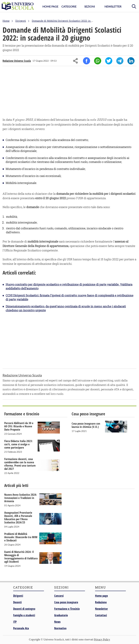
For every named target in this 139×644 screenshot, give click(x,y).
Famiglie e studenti (24, 615)
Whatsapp (98, 61)
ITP (15, 622)
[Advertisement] (69, 93)
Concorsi (59, 596)
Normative (60, 628)
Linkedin (131, 61)
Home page (101, 596)
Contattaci (101, 615)
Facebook (87, 61)
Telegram (120, 61)
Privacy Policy (102, 639)
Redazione (101, 602)
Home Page (50, 6)
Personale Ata (21, 628)
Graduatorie (61, 615)
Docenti (17, 602)
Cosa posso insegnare (66, 602)
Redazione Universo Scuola (17, 61)
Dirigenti (18, 596)
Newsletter (113, 6)
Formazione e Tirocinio (67, 609)
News (57, 622)
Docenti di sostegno (24, 609)
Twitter (109, 61)
